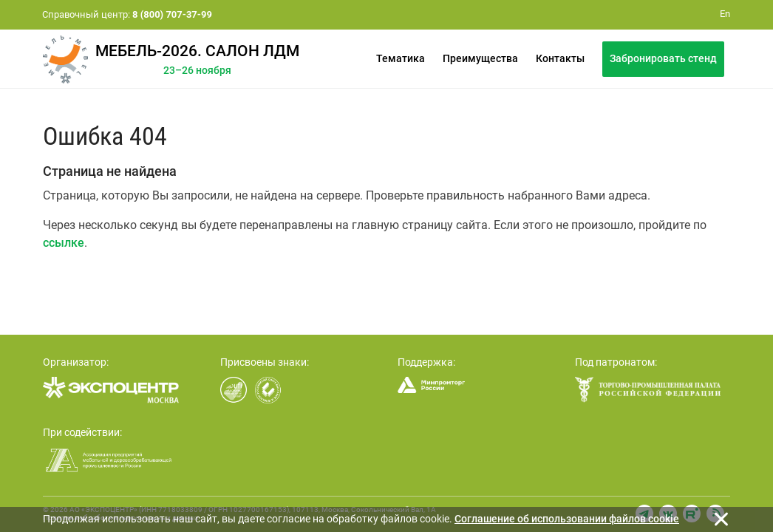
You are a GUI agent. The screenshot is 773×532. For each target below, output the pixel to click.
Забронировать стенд (663, 58)
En (725, 14)
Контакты (560, 58)
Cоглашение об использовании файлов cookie (567, 519)
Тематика (401, 58)
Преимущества (480, 58)
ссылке (64, 243)
